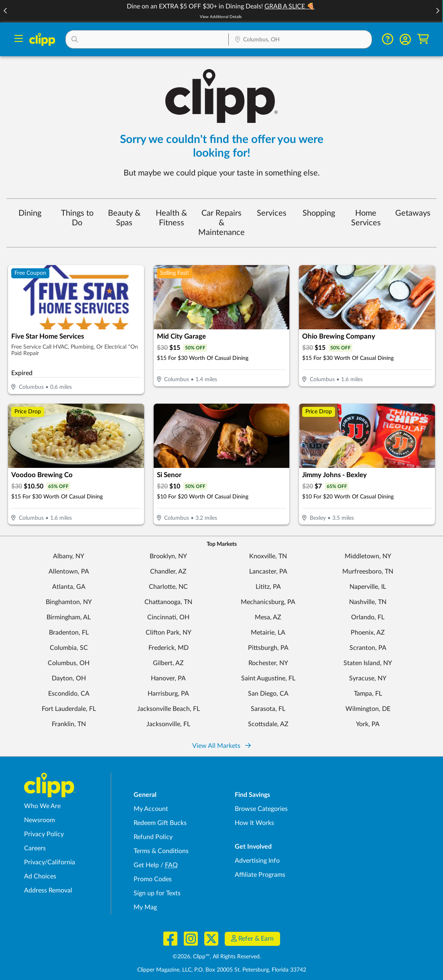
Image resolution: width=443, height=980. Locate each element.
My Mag (145, 907)
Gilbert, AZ (168, 663)
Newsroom (40, 820)
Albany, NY (69, 556)
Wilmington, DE (368, 709)
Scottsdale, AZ (268, 724)
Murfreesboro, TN (368, 572)
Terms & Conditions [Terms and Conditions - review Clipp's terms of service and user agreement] (161, 851)
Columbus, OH (69, 663)
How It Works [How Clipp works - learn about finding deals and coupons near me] (254, 823)
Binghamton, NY (69, 602)
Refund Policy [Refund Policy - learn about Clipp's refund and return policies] (153, 837)
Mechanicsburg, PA (268, 602)
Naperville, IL (368, 587)
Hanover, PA (168, 678)
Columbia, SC (69, 648)
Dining (30, 213)
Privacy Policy (44, 834)
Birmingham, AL (69, 617)
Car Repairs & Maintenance (221, 223)
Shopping (319, 213)
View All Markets (221, 746)
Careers (35, 848)
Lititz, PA (268, 587)
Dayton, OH (69, 678)
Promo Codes (153, 879)
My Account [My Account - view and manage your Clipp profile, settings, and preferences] (151, 809)
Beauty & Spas (124, 218)
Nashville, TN (368, 602)
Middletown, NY (368, 556)
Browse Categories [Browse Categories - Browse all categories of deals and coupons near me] (261, 809)
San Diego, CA (268, 694)
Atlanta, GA (69, 587)
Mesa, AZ (268, 617)
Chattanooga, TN (168, 602)
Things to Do (77, 218)
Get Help (146, 865)
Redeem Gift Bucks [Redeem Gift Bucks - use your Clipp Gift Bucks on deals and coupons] (160, 823)
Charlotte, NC (168, 587)
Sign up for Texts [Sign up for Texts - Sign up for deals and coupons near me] (157, 893)
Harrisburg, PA (168, 694)
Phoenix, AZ (368, 633)
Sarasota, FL (268, 709)
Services (272, 213)
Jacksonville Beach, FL (169, 709)
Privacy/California (50, 862)
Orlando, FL (368, 617)
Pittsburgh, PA (268, 648)
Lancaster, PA (268, 572)
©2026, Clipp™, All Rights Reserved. (217, 957)
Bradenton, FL (69, 633)
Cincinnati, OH (168, 617)
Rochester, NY (268, 663)
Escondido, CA (69, 694)
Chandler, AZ (168, 572)
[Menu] (19, 40)
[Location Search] (300, 40)
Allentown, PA (69, 572)
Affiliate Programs (260, 875)
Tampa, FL (368, 694)
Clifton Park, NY (169, 633)
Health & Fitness (171, 218)
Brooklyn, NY (168, 556)
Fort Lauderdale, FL (69, 709)
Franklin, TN (69, 724)
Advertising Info (257, 861)
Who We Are (42, 806)
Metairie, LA (268, 633)
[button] (437, 11)
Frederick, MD (169, 648)
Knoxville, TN (268, 556)
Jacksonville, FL (168, 724)
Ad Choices (40, 876)
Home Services (366, 218)
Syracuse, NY (368, 678)
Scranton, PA (368, 648)
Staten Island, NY (368, 663)
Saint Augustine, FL (268, 678)
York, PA (368, 724)
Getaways (413, 213)
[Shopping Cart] (423, 39)
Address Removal (48, 890)
